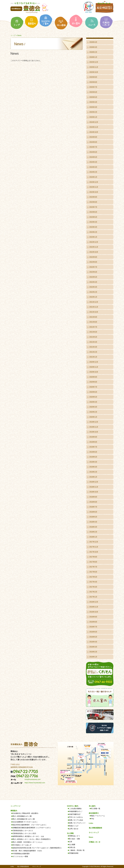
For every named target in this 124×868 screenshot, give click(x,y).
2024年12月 (94, 122)
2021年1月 (93, 357)
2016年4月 (93, 642)
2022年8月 (93, 262)
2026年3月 (93, 47)
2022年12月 (94, 242)
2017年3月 (93, 587)
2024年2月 (93, 172)
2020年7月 (93, 387)
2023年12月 (94, 182)
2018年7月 (93, 507)
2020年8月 (93, 382)
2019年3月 (93, 467)
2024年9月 (93, 137)
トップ (13, 35)
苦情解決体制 (74, 853)
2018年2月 (93, 532)
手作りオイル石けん (76, 817)
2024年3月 (93, 167)
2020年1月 (93, 417)
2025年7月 (93, 87)
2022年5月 (93, 277)
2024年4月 (93, 162)
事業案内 (14, 811)
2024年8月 (93, 142)
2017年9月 (93, 557)
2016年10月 (94, 612)
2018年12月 (94, 482)
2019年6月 (93, 452)
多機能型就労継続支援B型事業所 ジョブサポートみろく (32, 828)
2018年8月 (93, 502)
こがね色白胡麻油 (75, 809)
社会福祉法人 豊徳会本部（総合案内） (26, 813)
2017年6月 (93, 572)
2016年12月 (94, 602)
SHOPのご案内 (73, 806)
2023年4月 (93, 222)
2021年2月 (93, 352)
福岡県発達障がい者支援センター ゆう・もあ (28, 836)
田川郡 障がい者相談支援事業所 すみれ (27, 851)
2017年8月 (93, 562)
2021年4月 (93, 342)
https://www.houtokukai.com (35, 783)
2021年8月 (93, 322)
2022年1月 (93, 297)
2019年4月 (93, 462)
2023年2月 (93, 232)
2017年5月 (93, 577)
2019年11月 (94, 427)
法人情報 (70, 833)
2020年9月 (93, 377)
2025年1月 (93, 117)
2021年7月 (93, 327)
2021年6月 (93, 332)
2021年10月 (94, 312)
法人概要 (72, 845)
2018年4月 (93, 522)
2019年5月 (93, 457)
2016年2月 (93, 652)
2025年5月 (93, 97)
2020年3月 (93, 407)
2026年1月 (93, 57)
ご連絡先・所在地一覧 (77, 850)
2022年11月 (94, 247)
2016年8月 (93, 622)
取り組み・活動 (74, 839)
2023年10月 (94, 192)
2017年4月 (93, 582)
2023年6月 (93, 212)
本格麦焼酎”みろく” (76, 811)
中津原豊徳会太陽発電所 (21, 854)
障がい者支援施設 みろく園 (22, 816)
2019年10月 (94, 432)
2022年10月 (94, 252)
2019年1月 (93, 477)
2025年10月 (94, 72)
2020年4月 (93, 402)
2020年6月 (93, 392)
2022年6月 (93, 272)
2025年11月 (94, 67)
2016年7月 (93, 627)
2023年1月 (93, 237)
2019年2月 (93, 472)
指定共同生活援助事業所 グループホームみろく (30, 825)
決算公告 (72, 847)
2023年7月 (93, 207)
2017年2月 (93, 592)
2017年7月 (93, 567)
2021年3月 (93, 347)
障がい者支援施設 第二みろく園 (24, 819)
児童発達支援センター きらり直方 (24, 833)
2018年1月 (93, 537)
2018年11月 (94, 487)
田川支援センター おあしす (22, 845)
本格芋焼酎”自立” (75, 814)
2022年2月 (93, 292)
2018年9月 (93, 497)
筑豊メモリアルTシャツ (77, 823)
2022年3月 (93, 287)
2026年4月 (93, 42)
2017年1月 (93, 597)
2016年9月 (93, 617)
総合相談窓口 (94, 813)
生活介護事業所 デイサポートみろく (25, 822)
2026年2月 (93, 52)
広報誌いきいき (95, 842)
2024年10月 (94, 132)
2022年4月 (93, 282)
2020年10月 (94, 372)
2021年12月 (94, 302)
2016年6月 (93, 632)
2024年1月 (93, 177)
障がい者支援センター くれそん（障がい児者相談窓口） (32, 839)
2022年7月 (93, 267)
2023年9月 (93, 197)
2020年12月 (94, 362)
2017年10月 (94, 552)
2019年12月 (94, 422)
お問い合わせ (74, 829)
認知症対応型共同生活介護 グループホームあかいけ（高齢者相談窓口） (38, 848)
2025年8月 (93, 82)
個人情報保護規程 (95, 828)
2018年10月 (94, 492)
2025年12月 (94, 62)
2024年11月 (94, 127)
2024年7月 (93, 147)
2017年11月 (94, 547)
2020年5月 (93, 397)
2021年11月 (94, 307)
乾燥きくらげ (74, 826)
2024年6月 (93, 152)
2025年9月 (93, 77)
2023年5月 (93, 217)
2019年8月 (93, 442)
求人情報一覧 (96, 809)
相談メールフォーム (98, 816)
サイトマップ (94, 833)
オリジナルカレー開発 (20, 856)
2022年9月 (93, 257)
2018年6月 (93, 512)
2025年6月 (93, 92)
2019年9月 (93, 437)
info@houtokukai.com (33, 779)
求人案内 (92, 806)
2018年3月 (93, 527)
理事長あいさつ (74, 836)
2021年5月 (93, 337)
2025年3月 (93, 107)
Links (91, 823)
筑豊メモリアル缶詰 (76, 820)
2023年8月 (93, 202)
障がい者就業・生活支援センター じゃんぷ (27, 842)
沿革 (71, 842)
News (91, 837)
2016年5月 (93, 637)
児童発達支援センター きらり (23, 831)
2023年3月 (93, 227)
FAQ (92, 819)
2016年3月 (93, 647)
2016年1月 (93, 657)
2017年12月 (94, 542)
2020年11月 (94, 367)
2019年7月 (93, 447)
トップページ (15, 806)
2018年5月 (93, 517)
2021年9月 (93, 317)
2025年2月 (93, 112)
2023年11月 (94, 187)
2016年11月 (94, 607)
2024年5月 (93, 157)
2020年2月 (93, 412)
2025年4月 (93, 102)
